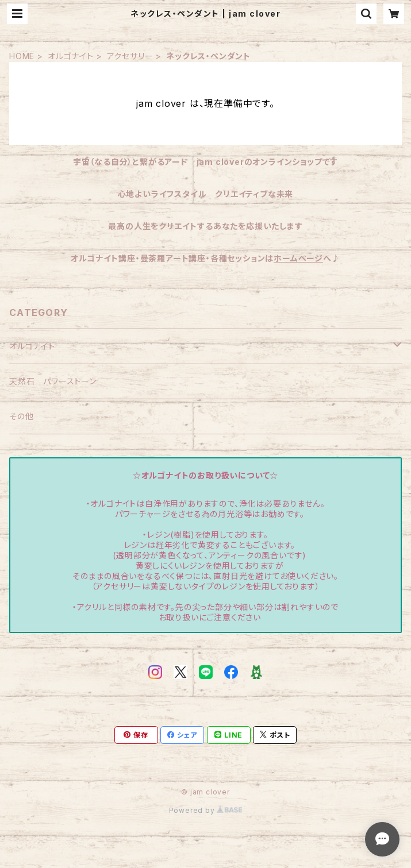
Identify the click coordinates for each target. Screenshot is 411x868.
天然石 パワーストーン (53, 381)
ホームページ (298, 258)
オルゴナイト (71, 56)
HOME (22, 56)
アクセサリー (130, 56)
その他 (21, 416)
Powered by (206, 810)
